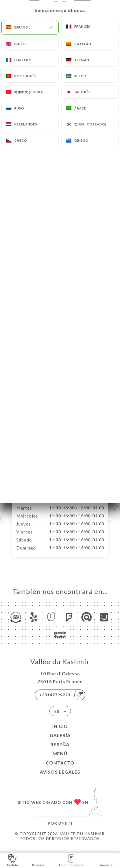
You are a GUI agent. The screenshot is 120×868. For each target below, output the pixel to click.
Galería (60, 741)
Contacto (60, 769)
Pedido (13, 860)
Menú (60, 760)
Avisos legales (60, 778)
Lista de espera (71, 860)
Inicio (60, 732)
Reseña (60, 750)
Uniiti (65, 829)
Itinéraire (105, 860)
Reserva (38, 860)
